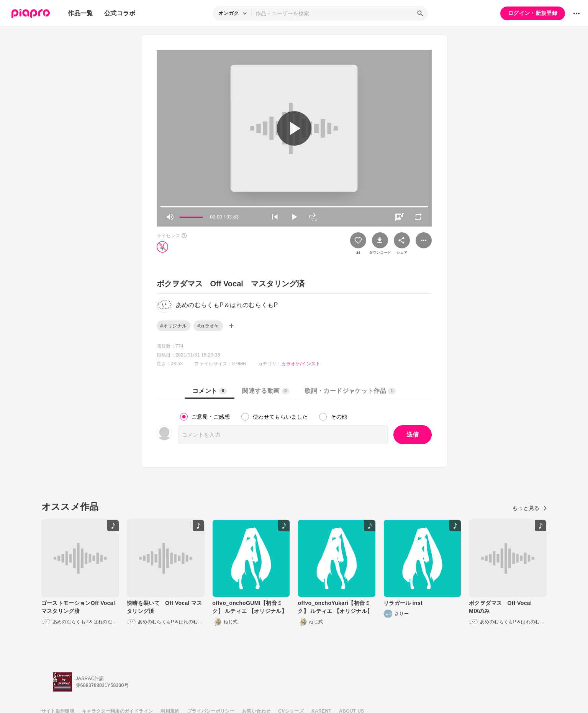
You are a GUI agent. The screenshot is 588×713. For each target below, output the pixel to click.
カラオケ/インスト (301, 364)
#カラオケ (208, 326)
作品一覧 (80, 13)
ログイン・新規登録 (533, 13)
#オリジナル (174, 326)
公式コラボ (120, 13)
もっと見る (530, 508)
